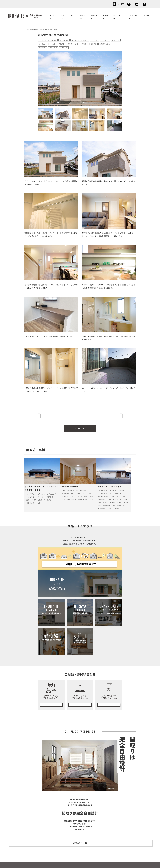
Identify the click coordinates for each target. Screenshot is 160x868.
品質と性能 (94, 16)
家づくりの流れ (118, 16)
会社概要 (93, 4)
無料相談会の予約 (51, 700)
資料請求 (124, 4)
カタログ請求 (80, 700)
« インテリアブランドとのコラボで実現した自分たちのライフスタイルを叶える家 (58, 415)
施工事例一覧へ (80, 426)
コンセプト (53, 16)
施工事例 (82, 16)
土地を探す (145, 16)
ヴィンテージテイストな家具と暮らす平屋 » (104, 413)
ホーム (29, 29)
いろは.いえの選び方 (68, 16)
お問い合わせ (140, 4)
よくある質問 (133, 16)
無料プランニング (109, 700)
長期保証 (105, 16)
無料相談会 (109, 4)
